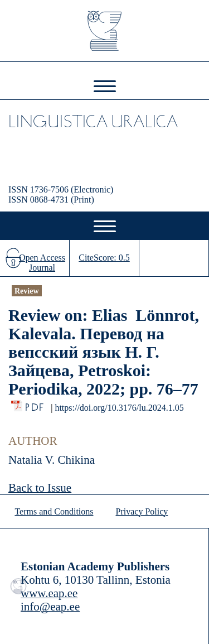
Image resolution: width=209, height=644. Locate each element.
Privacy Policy (142, 511)
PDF (35, 404)
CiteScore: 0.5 (104, 258)
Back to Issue (40, 488)
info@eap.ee (50, 607)
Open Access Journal (42, 263)
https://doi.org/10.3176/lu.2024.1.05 (119, 408)
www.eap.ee (49, 593)
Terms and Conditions (54, 511)
